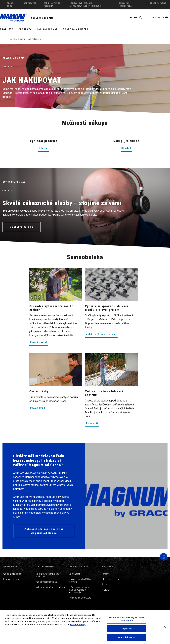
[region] (85, 627)
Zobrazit (92, 423)
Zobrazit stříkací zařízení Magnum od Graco (44, 531)
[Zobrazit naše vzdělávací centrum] (111, 370)
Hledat (44, 148)
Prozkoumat (39, 342)
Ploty (104, 584)
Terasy (105, 574)
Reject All (127, 629)
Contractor (74, 574)
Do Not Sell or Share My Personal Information (127, 619)
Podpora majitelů (76, 29)
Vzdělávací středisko (46, 582)
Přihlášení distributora (80, 598)
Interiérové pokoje (111, 579)
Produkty (7, 29)
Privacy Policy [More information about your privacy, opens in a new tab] (78, 625)
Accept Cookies (127, 637)
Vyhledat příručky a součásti (50, 587)
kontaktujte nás (21, 227)
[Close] (165, 627)
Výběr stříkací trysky (101, 334)
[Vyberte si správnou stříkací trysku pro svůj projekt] (111, 285)
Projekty (25, 29)
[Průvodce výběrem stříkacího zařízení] (56, 285)
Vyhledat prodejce (12, 574)
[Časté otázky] (56, 370)
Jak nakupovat (47, 29)
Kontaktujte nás (11, 579)
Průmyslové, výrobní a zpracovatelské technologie (79, 590)
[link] (56, 285)
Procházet (38, 408)
